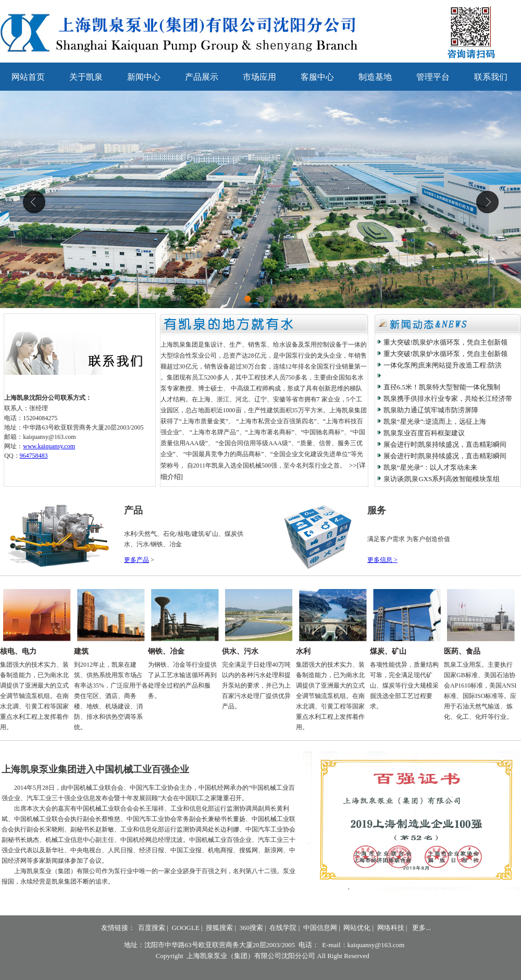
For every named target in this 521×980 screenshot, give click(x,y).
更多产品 (137, 560)
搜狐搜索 (219, 928)
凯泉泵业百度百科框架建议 (424, 433)
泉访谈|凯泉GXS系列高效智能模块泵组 (442, 479)
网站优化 (357, 928)
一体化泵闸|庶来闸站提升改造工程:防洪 (443, 365)
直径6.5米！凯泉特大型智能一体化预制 (442, 387)
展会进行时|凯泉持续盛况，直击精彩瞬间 (445, 444)
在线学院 (283, 928)
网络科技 (391, 928)
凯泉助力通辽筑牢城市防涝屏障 (431, 410)
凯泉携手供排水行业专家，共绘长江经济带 (448, 399)
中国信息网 (320, 928)
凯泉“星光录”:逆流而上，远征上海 (435, 421)
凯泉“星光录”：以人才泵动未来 (431, 467)
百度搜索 (152, 928)
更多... (421, 928)
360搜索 (252, 928)
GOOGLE (185, 928)
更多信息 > (382, 560)
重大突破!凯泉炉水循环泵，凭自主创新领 (445, 342)
